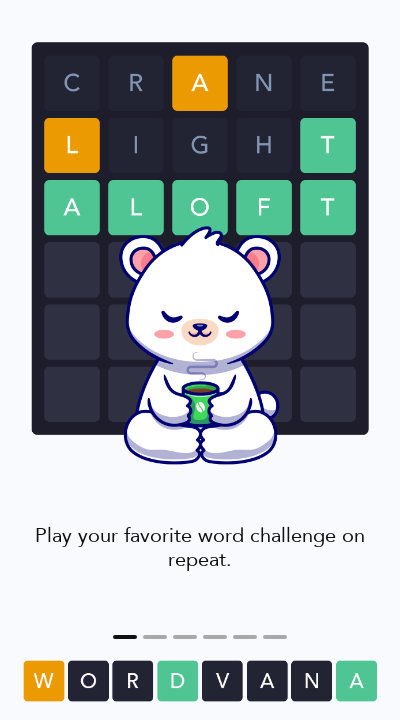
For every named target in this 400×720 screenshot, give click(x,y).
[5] (275, 637)
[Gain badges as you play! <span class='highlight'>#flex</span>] (215, 637)
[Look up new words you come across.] (155, 637)
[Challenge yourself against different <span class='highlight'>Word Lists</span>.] (185, 637)
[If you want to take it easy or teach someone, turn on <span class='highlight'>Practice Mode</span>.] (245, 637)
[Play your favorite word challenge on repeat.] (125, 637)
